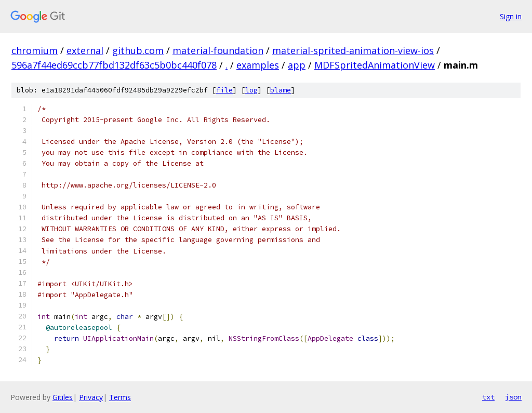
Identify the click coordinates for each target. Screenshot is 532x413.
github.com (138, 50)
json (513, 397)
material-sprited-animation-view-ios (353, 50)
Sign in (511, 16)
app (297, 65)
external (85, 50)
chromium (35, 50)
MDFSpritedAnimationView (375, 65)
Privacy (91, 397)
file (224, 90)
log (251, 90)
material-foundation (218, 50)
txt (488, 397)
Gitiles (63, 397)
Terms (120, 397)
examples (258, 65)
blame (281, 90)
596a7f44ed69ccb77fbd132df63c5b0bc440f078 (114, 65)
